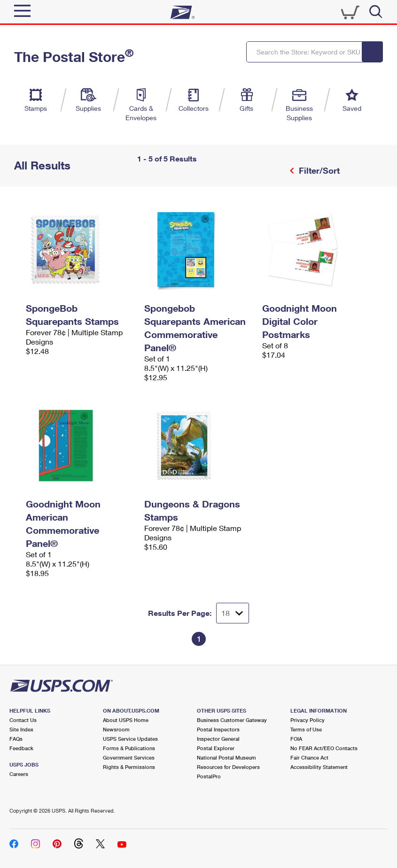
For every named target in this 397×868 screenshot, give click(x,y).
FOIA (296, 739)
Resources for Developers (228, 767)
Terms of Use (306, 729)
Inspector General (218, 739)
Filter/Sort (318, 170)
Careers (19, 774)
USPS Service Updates (130, 739)
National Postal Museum (226, 757)
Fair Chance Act (309, 757)
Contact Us (23, 720)
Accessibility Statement (319, 767)
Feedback (21, 748)
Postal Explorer (216, 748)
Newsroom (116, 729)
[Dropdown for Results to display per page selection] (233, 613)
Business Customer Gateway (232, 720)
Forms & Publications (129, 748)
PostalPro (209, 776)
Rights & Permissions (129, 767)
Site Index (21, 729)
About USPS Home (126, 720)
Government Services (129, 757)
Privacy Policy (307, 720)
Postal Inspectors (218, 729)
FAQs (16, 739)
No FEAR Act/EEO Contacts (324, 748)
